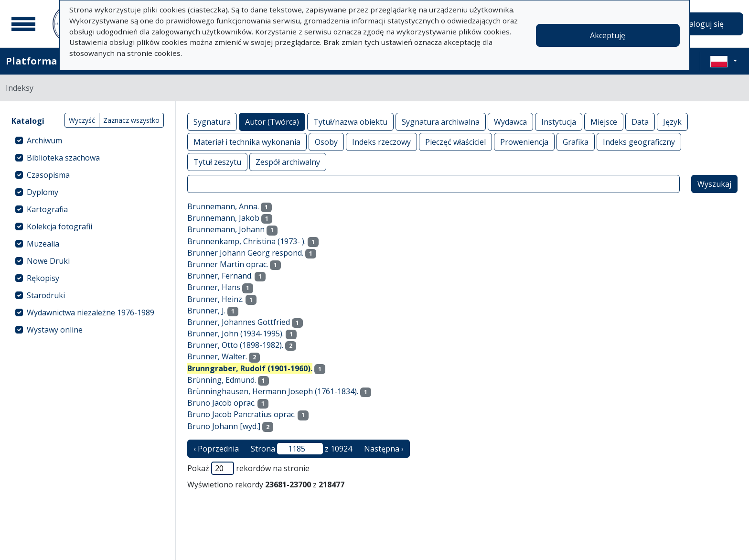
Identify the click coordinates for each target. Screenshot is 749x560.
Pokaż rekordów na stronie (248, 468)
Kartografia (47, 209)
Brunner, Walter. (217, 356)
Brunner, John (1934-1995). (235, 334)
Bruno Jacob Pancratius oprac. (241, 414)
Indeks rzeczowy (381, 142)
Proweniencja (524, 142)
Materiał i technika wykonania (247, 142)
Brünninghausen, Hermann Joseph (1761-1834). (273, 391)
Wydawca (510, 122)
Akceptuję (608, 35)
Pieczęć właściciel (455, 142)
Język (672, 122)
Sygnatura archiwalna (441, 122)
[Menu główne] (23, 24)
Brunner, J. (206, 311)
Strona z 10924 (301, 449)
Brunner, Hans (214, 287)
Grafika (576, 142)
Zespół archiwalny (288, 162)
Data (640, 122)
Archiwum (44, 140)
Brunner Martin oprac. (228, 264)
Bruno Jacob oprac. (221, 403)
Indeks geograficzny (639, 142)
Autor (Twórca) (272, 122)
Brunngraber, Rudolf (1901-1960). (250, 368)
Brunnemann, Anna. (223, 206)
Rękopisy (43, 278)
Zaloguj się (704, 24)
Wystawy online (55, 330)
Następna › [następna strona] (384, 449)
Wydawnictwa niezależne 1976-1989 (91, 312)
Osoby (326, 142)
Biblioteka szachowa (63, 158)
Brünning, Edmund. (222, 380)
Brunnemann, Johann (226, 229)
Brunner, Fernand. (220, 276)
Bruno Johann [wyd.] (224, 426)
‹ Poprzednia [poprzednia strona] (216, 449)
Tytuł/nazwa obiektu (350, 122)
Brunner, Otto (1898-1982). (235, 345)
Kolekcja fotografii (59, 226)
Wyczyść (82, 120)
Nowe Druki (48, 261)
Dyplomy (43, 192)
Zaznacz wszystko (131, 120)
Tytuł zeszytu (217, 162)
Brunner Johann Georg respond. (245, 253)
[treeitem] (88, 140)
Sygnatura (212, 122)
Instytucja (559, 122)
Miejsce (604, 122)
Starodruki (46, 295)
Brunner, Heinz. (215, 299)
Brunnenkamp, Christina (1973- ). (246, 241)
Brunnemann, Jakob (223, 218)
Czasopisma (48, 175)
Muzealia (43, 244)
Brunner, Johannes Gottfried (239, 322)
